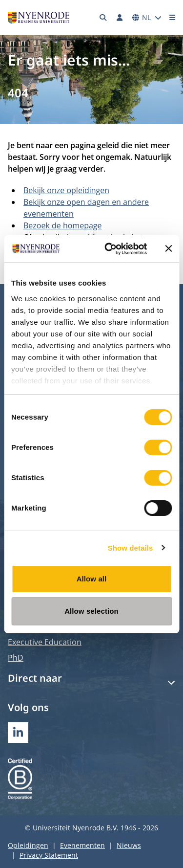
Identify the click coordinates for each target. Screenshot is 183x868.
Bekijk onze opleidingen (66, 190)
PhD (16, 658)
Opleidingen (28, 845)
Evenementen (82, 845)
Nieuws (129, 845)
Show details (131, 548)
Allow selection (91, 611)
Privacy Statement (49, 855)
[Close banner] (168, 248)
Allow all (92, 579)
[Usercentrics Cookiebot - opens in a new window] (109, 249)
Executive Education (45, 642)
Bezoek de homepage (63, 225)
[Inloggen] (120, 18)
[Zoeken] (103, 18)
